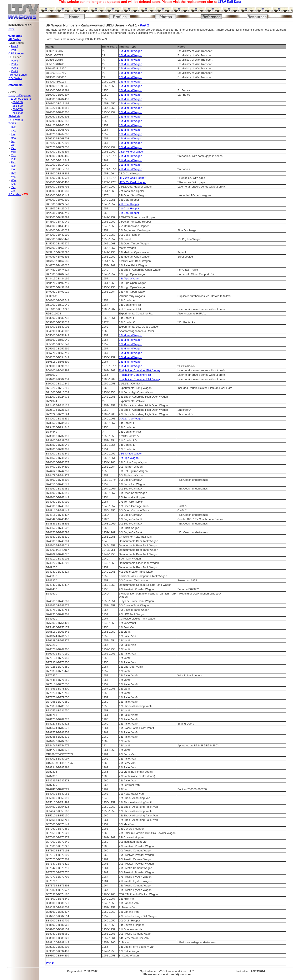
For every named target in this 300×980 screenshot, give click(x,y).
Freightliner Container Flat (135, 375)
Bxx (13, 127)
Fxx (13, 134)
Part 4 (15, 71)
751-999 (18, 113)
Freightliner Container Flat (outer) (139, 370)
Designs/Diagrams (20, 95)
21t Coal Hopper (129, 204)
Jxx (13, 145)
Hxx (13, 138)
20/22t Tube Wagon (131, 419)
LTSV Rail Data (229, 2)
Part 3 (15, 68)
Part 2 (15, 50)
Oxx (14, 155)
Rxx (13, 162)
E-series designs (21, 99)
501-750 (18, 109)
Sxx (13, 166)
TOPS (12, 123)
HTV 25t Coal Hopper (132, 178)
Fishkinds (14, 116)
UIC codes (14, 194)
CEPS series (16, 53)
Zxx (13, 191)
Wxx (14, 180)
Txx (13, 170)
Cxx (13, 131)
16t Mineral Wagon (131, 51)
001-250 (18, 102)
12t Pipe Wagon (129, 278)
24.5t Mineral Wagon (132, 152)
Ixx (13, 141)
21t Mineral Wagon (131, 99)
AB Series (14, 39)
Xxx (13, 184)
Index (11, 29)
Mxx (14, 152)
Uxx (13, 173)
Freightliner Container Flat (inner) (139, 379)
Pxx (13, 159)
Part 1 (15, 46)
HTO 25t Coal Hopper (132, 182)
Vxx (13, 177)
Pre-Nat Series (18, 75)
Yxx (13, 187)
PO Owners (16, 120)
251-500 (18, 106)
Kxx (13, 148)
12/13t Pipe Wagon (131, 454)
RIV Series (15, 78)
